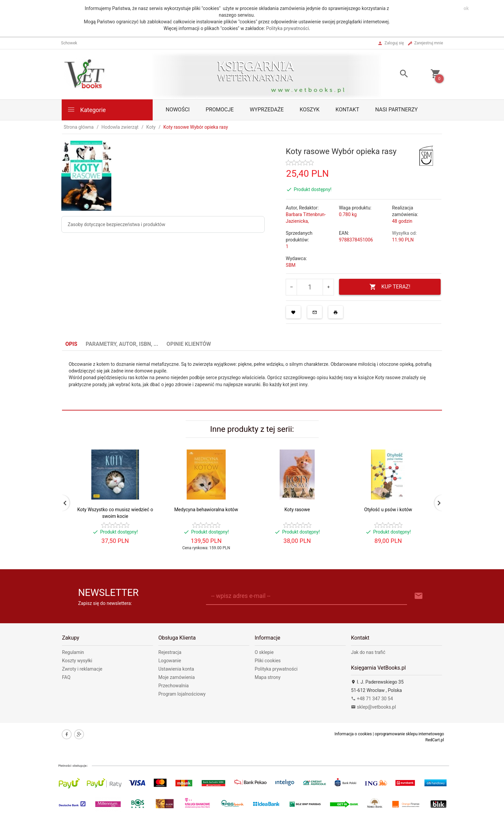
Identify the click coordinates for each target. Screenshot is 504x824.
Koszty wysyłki (77, 661)
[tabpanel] (252, 381)
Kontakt (347, 110)
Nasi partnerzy (397, 110)
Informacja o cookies (353, 734)
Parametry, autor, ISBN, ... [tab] (122, 344)
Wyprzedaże (267, 110)
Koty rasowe (297, 510)
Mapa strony (268, 677)
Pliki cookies (268, 661)
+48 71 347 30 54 (372, 699)
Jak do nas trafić (368, 652)
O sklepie (264, 652)
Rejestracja (170, 652)
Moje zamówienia (176, 677)
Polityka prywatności (287, 28)
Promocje (220, 110)
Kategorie (86, 110)
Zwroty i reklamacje (82, 669)
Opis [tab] (71, 344)
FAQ (66, 677)
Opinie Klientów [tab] (189, 344)
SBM (290, 265)
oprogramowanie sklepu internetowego (409, 734)
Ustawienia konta (176, 669)
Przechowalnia (173, 686)
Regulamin (73, 652)
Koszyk (310, 110)
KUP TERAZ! (390, 287)
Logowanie (170, 661)
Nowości (178, 110)
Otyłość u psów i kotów (388, 510)
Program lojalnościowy (182, 694)
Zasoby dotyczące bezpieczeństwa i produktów (116, 224)
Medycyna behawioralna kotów (206, 510)
